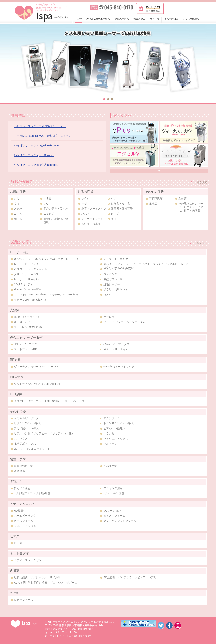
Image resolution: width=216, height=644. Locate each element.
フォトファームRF (25, 349)
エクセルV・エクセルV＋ (119, 269)
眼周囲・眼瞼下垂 (122, 209)
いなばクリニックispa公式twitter (34, 155)
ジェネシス (110, 274)
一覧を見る (201, 182)
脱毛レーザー (112, 284)
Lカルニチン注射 (114, 493)
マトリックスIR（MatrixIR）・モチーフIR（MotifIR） (47, 295)
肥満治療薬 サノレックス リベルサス (39, 577)
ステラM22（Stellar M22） (30, 327)
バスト (86, 214)
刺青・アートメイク (94, 209)
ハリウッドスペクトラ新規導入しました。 (40, 126)
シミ (17, 198)
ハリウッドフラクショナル (30, 269)
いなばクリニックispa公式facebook (36, 165)
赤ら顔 (18, 219)
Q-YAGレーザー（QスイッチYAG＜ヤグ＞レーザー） (47, 259)
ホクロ (86, 198)
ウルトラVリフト (114, 444)
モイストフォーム (114, 516)
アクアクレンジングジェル (120, 521)
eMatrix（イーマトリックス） (122, 367)
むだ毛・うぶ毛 (120, 204)
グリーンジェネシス (26, 274)
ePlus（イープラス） (27, 344)
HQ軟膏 (19, 511)
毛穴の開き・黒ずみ (56, 209)
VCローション (112, 511)
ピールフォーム (24, 521)
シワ (46, 204)
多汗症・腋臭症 (91, 224)
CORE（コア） (24, 284)
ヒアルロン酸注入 (114, 428)
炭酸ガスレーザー (114, 279)
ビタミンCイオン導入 (27, 423)
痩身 (114, 219)
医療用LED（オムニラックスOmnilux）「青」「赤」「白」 (51, 401)
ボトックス (21, 439)
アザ (84, 204)
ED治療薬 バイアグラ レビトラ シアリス (131, 577)
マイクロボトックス (116, 439)
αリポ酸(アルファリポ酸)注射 (32, 493)
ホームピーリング (25, 516)
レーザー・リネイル (26, 279)
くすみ (47, 198)
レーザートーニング (116, 259)
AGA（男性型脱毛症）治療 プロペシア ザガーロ (46, 583)
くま (17, 204)
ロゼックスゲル (24, 600)
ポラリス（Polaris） (116, 289)
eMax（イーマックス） (118, 344)
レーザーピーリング (26, 264)
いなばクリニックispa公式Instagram (36, 145)
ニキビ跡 (49, 214)
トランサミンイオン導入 (118, 423)
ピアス (18, 543)
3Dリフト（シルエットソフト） (34, 449)
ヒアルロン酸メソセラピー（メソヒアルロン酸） (44, 433)
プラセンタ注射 (113, 488)
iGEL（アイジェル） (27, 526)
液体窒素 (19, 471)
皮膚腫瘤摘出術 (24, 466)
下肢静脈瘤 (156, 198)
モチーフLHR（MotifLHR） (31, 300)
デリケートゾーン (92, 219)
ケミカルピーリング (26, 418)
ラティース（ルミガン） (29, 560)
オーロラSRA (22, 322)
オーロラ (109, 317)
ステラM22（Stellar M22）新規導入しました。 (43, 136)
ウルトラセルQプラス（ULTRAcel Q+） (39, 384)
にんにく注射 (22, 488)
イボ (114, 198)
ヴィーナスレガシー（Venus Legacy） (38, 367)
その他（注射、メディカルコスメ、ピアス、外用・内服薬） (191, 207)
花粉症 (153, 204)
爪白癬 (182, 198)
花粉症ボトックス (25, 444)
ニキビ (18, 214)
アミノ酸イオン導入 (26, 428)
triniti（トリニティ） (116, 349)
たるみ (18, 209)
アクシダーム (112, 418)
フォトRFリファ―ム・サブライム (124, 322)
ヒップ (115, 214)
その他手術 (110, 466)
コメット (109, 295)
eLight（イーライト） (27, 317)
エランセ (109, 433)
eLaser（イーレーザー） (29, 289)
